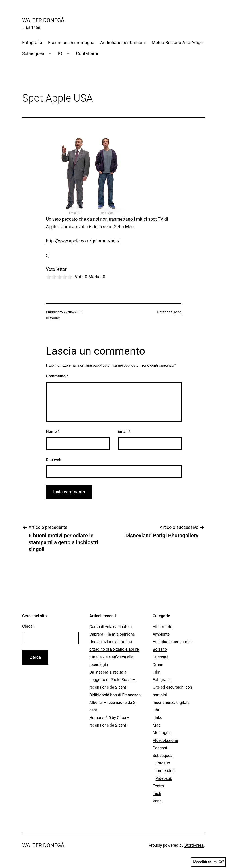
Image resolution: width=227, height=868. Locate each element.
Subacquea (33, 53)
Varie (157, 801)
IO (60, 53)
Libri (157, 710)
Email (124, 431)
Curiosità (161, 657)
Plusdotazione (165, 740)
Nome (53, 431)
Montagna (162, 733)
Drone (158, 665)
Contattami (87, 53)
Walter (55, 318)
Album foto (163, 627)
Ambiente (161, 634)
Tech (157, 793)
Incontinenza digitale (171, 702)
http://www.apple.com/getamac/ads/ (83, 241)
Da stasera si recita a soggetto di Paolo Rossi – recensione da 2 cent (112, 680)
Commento (57, 376)
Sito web (54, 460)
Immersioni (166, 771)
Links (157, 718)
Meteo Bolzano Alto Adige (177, 43)
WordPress (194, 845)
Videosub (164, 778)
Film (157, 672)
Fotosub (163, 763)
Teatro (158, 786)
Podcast (160, 748)
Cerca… (29, 626)
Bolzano (160, 649)
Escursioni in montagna (71, 43)
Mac (178, 312)
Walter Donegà (43, 20)
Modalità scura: (208, 862)
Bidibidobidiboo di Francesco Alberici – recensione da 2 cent (115, 702)
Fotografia (32, 43)
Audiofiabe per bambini (123, 43)
